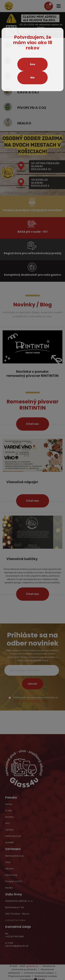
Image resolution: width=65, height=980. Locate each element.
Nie (32, 78)
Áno (33, 64)
